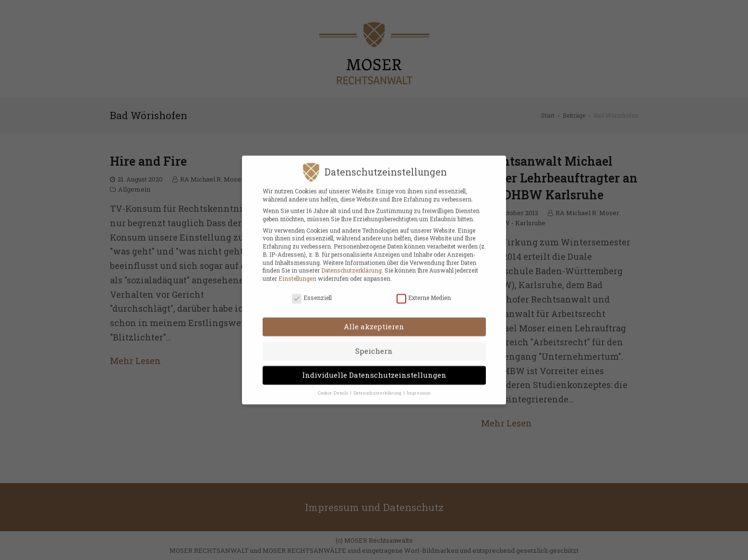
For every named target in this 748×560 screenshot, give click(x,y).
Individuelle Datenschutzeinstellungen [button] (374, 369)
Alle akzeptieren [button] (374, 321)
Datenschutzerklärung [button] (378, 387)
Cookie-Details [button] (333, 387)
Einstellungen (297, 273)
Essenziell (312, 292)
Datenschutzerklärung (351, 265)
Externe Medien (424, 292)
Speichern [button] (374, 345)
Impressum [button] (419, 387)
